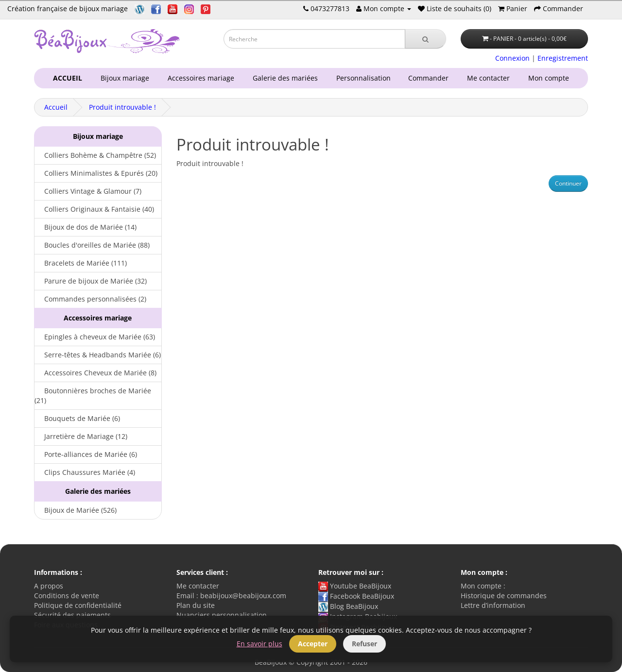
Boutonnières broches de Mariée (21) (93, 395)
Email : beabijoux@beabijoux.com (231, 596)
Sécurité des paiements (72, 615)
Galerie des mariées (283, 78)
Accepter (313, 644)
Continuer (568, 183)
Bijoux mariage (123, 78)
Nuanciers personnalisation (222, 615)
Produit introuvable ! (122, 107)
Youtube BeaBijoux (355, 586)
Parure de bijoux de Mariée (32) (91, 281)
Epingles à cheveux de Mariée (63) (95, 337)
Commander (430, 78)
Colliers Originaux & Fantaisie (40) (94, 209)
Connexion (512, 58)
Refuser (364, 644)
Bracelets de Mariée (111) (81, 263)
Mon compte (551, 78)
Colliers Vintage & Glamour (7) (88, 191)
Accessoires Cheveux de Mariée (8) (95, 373)
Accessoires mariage (199, 78)
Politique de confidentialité (78, 605)
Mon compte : (483, 586)
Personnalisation (362, 78)
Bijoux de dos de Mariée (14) (86, 227)
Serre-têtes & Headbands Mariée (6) (98, 355)
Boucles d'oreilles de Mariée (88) (92, 245)
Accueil (56, 107)
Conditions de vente (67, 596)
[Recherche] (425, 39)
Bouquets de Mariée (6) (77, 418)
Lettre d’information (493, 605)
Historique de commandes (504, 596)
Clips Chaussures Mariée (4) (85, 472)
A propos (49, 586)
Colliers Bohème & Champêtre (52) (95, 155)
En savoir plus (259, 644)
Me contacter (490, 78)
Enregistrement (563, 58)
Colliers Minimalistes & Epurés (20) (96, 173)
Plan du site (196, 605)
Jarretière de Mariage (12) (81, 436)
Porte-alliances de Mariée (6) (86, 454)
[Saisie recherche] (314, 39)
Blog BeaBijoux (348, 606)
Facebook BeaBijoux (356, 596)
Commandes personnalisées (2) (90, 299)
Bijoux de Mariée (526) (76, 510)
